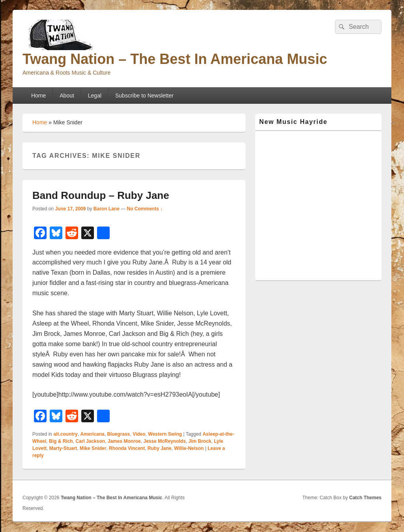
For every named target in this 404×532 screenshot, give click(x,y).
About (67, 96)
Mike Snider (93, 448)
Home (38, 96)
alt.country (65, 434)
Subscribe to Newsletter (144, 96)
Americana (92, 434)
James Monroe (124, 441)
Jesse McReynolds (164, 441)
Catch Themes (365, 498)
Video (139, 434)
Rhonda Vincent (127, 448)
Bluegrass (118, 434)
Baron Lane (107, 209)
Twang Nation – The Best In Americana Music (175, 59)
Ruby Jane (160, 448)
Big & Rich (61, 441)
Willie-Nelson (189, 448)
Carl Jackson (90, 441)
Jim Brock (200, 441)
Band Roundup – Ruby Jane (101, 195)
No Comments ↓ (145, 209)
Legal (95, 96)
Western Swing (165, 434)
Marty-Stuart (63, 448)
